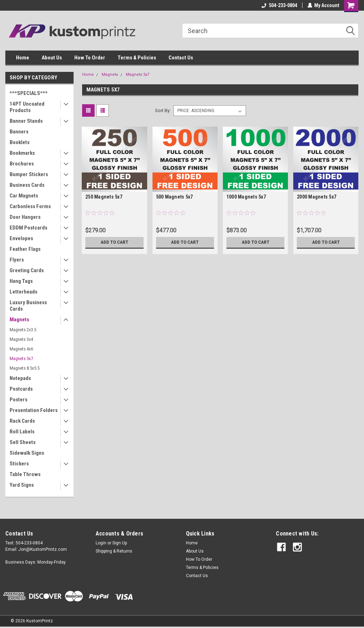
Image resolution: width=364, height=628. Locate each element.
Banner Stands (26, 121)
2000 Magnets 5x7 (317, 197)
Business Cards (27, 185)
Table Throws (25, 474)
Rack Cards (22, 421)
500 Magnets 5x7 (175, 197)
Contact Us (181, 58)
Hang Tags (21, 281)
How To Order (90, 58)
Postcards (21, 389)
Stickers (19, 464)
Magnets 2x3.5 (23, 330)
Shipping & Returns (114, 551)
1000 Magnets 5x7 (246, 197)
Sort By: (163, 110)
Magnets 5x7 (21, 358)
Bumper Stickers (29, 174)
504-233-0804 (279, 5)
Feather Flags (25, 249)
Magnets (19, 320)
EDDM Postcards (28, 228)
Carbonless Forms (30, 206)
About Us (52, 58)
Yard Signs (22, 485)
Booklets (20, 142)
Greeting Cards (27, 270)
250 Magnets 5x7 (104, 197)
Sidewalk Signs (27, 453)
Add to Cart (114, 242)
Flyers (17, 260)
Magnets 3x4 (21, 339)
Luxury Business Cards (28, 306)
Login (101, 543)
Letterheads (23, 292)
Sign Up (120, 543)
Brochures (22, 164)
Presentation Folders (34, 410)
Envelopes (21, 238)
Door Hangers (25, 217)
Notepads (20, 378)
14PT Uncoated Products (27, 107)
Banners (19, 132)
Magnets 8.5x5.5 (25, 368)
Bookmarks (22, 153)
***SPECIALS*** (29, 93)
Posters (18, 400)
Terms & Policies (137, 58)
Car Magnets (24, 196)
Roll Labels (22, 432)
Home (23, 58)
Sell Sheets (23, 442)
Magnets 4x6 (21, 349)
